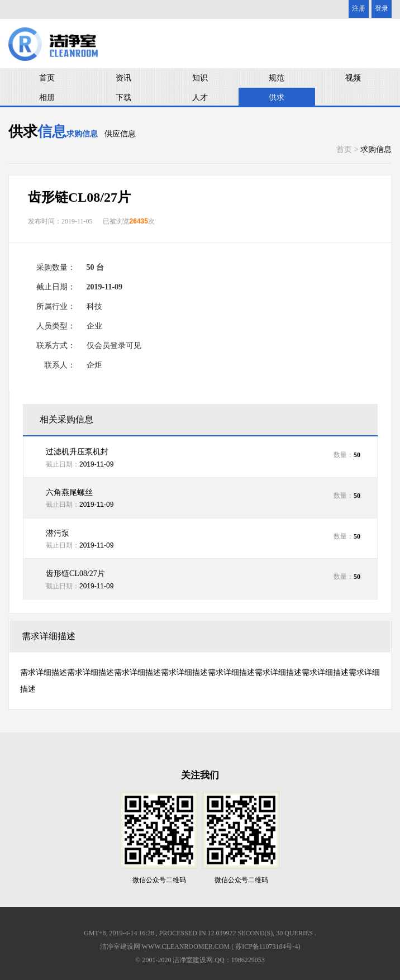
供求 (277, 97)
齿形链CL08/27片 (75, 574)
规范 (277, 78)
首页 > (348, 149)
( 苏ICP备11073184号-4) (266, 946)
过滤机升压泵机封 (77, 452)
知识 (200, 78)
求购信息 (82, 134)
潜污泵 (58, 533)
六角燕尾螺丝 (69, 493)
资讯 (123, 78)
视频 (353, 78)
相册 (47, 97)
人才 (200, 97)
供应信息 (120, 134)
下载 (123, 97)
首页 (47, 78)
